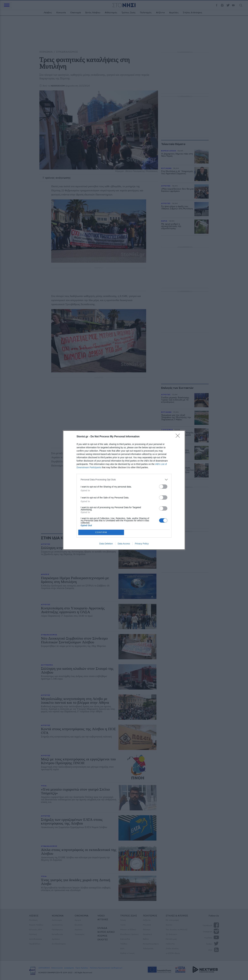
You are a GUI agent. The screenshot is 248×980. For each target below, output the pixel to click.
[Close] (179, 437)
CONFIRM (101, 532)
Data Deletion (106, 544)
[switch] (163, 487)
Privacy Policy (142, 544)
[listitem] (124, 480)
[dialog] (124, 490)
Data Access (124, 544)
